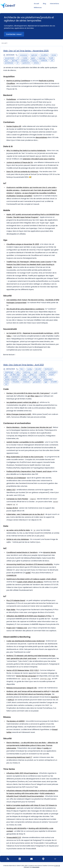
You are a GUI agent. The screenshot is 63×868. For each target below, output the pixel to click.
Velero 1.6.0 (11, 490)
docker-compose (11, 379)
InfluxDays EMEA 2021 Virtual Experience (22, 773)
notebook (44, 61)
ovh (52, 61)
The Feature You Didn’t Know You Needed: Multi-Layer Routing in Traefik (31, 264)
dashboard (48, 369)
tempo (38, 379)
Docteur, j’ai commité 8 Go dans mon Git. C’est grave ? (28, 393)
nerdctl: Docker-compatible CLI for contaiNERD (25, 442)
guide (28, 573)
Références (38, 8)
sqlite (7, 377)
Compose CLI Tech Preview (17, 499)
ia (18, 58)
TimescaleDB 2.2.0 (14, 837)
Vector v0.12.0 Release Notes (18, 670)
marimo (34, 61)
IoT (18, 63)
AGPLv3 (11, 700)
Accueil (36, 4)
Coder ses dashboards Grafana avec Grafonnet (26, 641)
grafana (23, 379)
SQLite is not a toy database (18, 539)
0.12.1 (32, 670)
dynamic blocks (49, 552)
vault (35, 372)
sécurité (15, 61)
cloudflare (44, 55)
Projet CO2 (11, 628)
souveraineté (9, 58)
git (6, 375)
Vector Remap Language (26, 676)
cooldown (24, 61)
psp (25, 375)
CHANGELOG (11, 575)
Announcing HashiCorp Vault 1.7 (19, 757)
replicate (34, 55)
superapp (42, 58)
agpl (46, 382)
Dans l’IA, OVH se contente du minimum (22, 172)
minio (7, 382)
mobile (25, 58)
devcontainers (41, 137)
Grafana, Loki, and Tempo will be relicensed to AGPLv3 (28, 691)
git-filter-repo (15, 375)
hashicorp (27, 372)
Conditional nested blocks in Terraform (22, 552)
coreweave (23, 55)
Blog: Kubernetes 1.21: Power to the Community (25, 457)
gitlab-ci (33, 375)
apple (33, 58)
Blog (44, 4)
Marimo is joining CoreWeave (18, 81)
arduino (36, 63)
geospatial (37, 382)
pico (18, 372)
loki (31, 379)
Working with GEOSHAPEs (16, 828)
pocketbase (9, 63)
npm (7, 61)
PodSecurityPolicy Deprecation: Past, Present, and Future (29, 471)
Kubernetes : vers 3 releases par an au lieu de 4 (25, 514)
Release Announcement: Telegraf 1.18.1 (22, 688)
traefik (51, 58)
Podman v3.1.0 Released (16, 478)
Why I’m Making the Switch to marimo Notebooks (26, 151)
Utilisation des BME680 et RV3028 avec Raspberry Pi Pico (29, 616)
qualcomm (26, 63)
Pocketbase (11, 99)
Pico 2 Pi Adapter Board (16, 600)
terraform (16, 377)
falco (22, 369)
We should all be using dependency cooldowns (25, 309)
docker (54, 55)
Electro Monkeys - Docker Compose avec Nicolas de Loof (29, 427)
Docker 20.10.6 (12, 508)
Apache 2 (55, 697)
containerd (53, 372)
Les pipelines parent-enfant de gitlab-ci (22, 402)
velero (35, 377)
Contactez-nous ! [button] (14, 34)
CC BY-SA (57, 866)
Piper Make (11, 610)
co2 (6, 384)
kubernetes (48, 379)
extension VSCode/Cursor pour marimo (39, 159)
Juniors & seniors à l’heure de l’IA (20, 162)
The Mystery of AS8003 (16, 721)
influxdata (16, 382)
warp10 (51, 375)
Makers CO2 (22, 628)
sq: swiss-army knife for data (18, 530)
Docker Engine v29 (14, 126)
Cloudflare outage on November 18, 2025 (23, 244)
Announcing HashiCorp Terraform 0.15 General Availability (30, 564)
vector (43, 372)
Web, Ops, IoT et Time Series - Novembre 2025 (26, 51)
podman (42, 375)
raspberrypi (9, 372)
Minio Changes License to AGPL (19, 414)
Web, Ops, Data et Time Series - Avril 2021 (24, 365)
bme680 (54, 382)
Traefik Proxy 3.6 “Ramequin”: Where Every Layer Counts (29, 262)
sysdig (29, 369)
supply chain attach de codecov (30, 582)
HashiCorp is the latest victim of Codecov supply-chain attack (31, 579)
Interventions (54, 4)
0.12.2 (36, 670)
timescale (26, 377)
